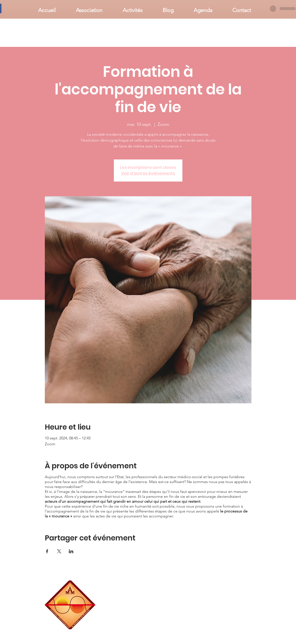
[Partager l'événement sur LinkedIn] (71, 551)
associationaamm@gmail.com (232, 627)
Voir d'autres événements (148, 173)
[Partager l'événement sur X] (59, 551)
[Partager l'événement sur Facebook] (47, 551)
